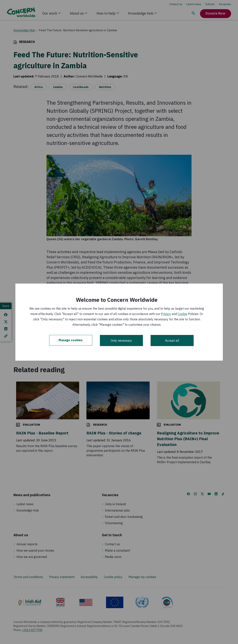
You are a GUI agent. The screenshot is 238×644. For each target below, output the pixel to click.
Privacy (166, 314)
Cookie (182, 314)
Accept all (172, 341)
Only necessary (121, 341)
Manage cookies (71, 341)
